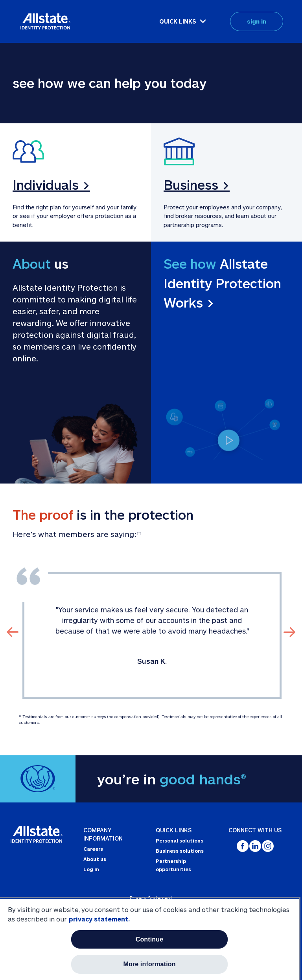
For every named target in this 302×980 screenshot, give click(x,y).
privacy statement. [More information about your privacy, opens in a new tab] (99, 919)
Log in (91, 869)
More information (149, 964)
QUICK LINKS (178, 21)
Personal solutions (180, 841)
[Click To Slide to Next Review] (289, 632)
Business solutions (180, 851)
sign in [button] (257, 21)
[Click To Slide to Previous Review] (13, 632)
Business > (197, 185)
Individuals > (51, 185)
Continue (150, 939)
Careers (93, 849)
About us (95, 859)
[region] (149, 939)
